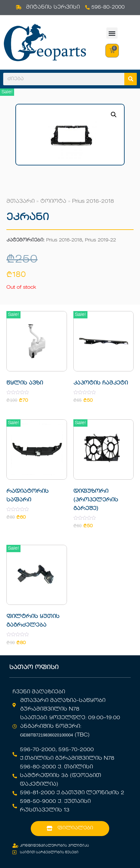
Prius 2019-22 (100, 240)
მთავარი (21, 202)
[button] (112, 33)
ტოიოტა (53, 202)
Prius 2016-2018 (93, 202)
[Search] (131, 79)
